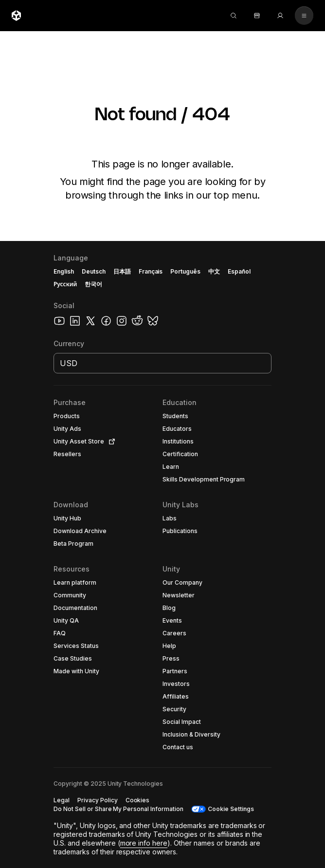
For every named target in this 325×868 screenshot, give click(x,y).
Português (185, 271)
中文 (214, 271)
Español (239, 271)
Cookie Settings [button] (231, 809)
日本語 (122, 271)
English (64, 271)
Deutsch (94, 271)
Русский (65, 284)
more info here (144, 843)
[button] (85, 416)
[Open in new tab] (110, 442)
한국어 (93, 284)
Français (151, 271)
